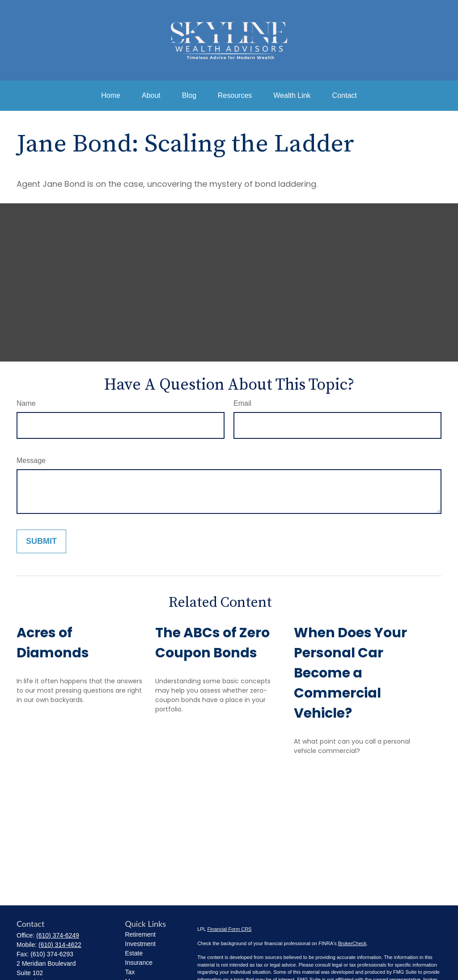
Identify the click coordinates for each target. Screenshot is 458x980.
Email (242, 403)
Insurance (139, 963)
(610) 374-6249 (58, 935)
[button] (111, 96)
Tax (130, 972)
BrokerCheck (352, 943)
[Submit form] (41, 541)
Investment (140, 944)
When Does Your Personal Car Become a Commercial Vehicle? (350, 673)
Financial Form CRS (229, 929)
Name (26, 403)
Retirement (140, 934)
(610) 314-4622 (60, 945)
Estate (134, 953)
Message (31, 461)
